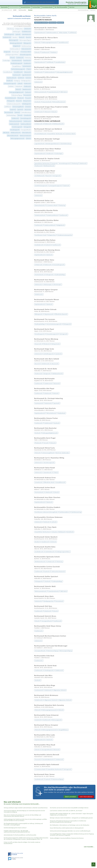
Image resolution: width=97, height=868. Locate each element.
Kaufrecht (28, 78)
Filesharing (28, 58)
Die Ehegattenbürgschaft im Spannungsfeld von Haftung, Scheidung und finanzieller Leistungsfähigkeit (23, 824)
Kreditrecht (10, 81)
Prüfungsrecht (11, 101)
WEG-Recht (6, 133)
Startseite (4, 7)
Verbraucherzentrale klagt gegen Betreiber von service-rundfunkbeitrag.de (70, 831)
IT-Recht (29, 69)
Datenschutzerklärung (83, 10)
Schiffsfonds (8, 107)
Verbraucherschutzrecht (16, 121)
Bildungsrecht (27, 43)
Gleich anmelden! (71, 797)
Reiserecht (19, 101)
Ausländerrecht (7, 37)
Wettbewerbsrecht (16, 133)
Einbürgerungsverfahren (12, 55)
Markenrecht (27, 84)
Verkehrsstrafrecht (14, 124)
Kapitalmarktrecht (12, 78)
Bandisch (15, 37)
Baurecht (28, 37)
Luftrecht (20, 84)
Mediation (11, 86)
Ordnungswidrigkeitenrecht (16, 92)
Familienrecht (20, 58)
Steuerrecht (28, 110)
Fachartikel (36, 7)
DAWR (15, 10)
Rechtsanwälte (22, 10)
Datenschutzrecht (26, 49)
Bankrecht (22, 37)
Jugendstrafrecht (26, 75)
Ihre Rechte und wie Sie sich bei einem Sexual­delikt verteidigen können (69, 808)
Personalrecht (27, 95)
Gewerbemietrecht (17, 60)
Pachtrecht (28, 92)
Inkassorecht (27, 72)
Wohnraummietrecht (25, 136)
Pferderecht (21, 98)
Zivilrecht (28, 138)
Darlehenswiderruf (15, 49)
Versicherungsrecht (17, 127)
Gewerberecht (27, 60)
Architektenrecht (26, 32)
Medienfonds (19, 86)
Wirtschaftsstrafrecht (13, 136)
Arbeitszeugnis (17, 32)
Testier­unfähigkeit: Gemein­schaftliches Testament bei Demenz (67, 838)
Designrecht (7, 52)
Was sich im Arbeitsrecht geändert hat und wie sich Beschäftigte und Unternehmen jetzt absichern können (22, 816)
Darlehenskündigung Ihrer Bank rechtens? (15, 828)
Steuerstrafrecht (9, 112)
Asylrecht (18, 34)
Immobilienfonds (8, 72)
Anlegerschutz (19, 29)
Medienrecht (27, 86)
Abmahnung (10, 29)
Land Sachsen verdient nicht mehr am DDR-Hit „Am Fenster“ (66, 811)
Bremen (30, 10)
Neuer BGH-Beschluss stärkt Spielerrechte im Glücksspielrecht (67, 828)
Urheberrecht (15, 118)
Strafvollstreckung (26, 112)
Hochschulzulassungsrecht (18, 69)
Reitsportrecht (27, 101)
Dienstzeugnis (16, 52)
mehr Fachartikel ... (89, 847)
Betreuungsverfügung (25, 40)
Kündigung (17, 81)
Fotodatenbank (47, 7)
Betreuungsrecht (14, 40)
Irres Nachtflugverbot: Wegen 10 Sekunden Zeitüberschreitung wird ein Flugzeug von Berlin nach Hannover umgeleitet (72, 835)
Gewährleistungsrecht (17, 63)
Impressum (93, 10)
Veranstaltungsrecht (26, 118)
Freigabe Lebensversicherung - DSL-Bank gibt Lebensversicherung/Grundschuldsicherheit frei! (17, 831)
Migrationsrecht (27, 89)
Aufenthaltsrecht (26, 34)
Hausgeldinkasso (17, 66)
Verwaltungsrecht (15, 130)
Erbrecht (12, 58)
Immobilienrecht (18, 72)
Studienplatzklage (11, 115)
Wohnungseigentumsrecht (17, 138)
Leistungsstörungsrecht (10, 84)
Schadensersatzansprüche (14, 104)
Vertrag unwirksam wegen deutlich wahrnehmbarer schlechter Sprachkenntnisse (26, 808)
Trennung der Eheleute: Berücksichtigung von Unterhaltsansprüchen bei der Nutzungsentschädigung (24, 811)
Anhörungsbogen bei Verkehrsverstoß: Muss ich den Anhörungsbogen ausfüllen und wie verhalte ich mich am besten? (25, 820)
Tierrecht (20, 115)
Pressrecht (28, 98)
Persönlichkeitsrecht (11, 98)
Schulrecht (28, 107)
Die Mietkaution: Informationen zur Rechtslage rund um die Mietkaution (70, 825)
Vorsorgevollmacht (26, 130)
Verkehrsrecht (27, 121)
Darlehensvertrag (26, 46)
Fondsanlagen (7, 60)
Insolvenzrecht (17, 75)
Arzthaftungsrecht (9, 34)
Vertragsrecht (27, 127)
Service (72, 7)
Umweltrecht (27, 115)
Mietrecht (18, 89)
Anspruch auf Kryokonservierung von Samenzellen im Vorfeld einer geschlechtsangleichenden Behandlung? (68, 822)
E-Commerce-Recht (26, 52)
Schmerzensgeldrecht (18, 107)
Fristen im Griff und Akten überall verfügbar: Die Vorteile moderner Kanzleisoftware (22, 843)
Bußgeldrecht (17, 46)
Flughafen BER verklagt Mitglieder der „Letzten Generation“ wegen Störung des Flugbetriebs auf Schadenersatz (71, 814)
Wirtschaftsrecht (26, 133)
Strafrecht (17, 112)
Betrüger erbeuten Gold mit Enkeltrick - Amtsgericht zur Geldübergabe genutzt (71, 818)
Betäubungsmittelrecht (16, 43)
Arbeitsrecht (28, 29)
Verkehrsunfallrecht (26, 124)
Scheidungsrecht (26, 104)
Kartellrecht (21, 78)
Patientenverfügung (17, 95)
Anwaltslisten (26, 7)
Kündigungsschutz (26, 81)
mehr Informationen (86, 797)
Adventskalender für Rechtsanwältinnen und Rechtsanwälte (20, 835)
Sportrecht (20, 110)
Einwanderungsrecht (25, 55)
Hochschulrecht (27, 66)
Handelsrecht (27, 63)
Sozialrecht (13, 110)
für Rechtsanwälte (61, 7)
